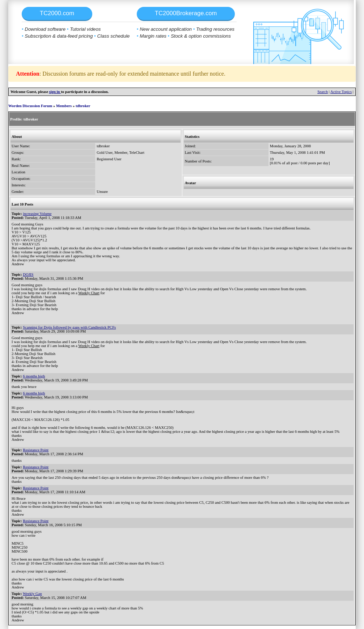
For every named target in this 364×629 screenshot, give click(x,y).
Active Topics (341, 92)
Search (323, 92)
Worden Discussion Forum (30, 106)
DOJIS (28, 275)
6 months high (34, 376)
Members (64, 106)
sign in (55, 92)
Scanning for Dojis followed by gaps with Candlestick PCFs (69, 327)
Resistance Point (36, 450)
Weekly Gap (32, 594)
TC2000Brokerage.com (186, 13)
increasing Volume (37, 214)
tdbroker (83, 106)
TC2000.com (57, 13)
